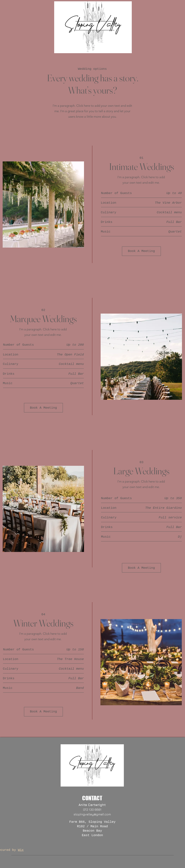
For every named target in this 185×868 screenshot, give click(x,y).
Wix (21, 850)
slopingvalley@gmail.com (92, 814)
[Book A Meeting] (141, 251)
